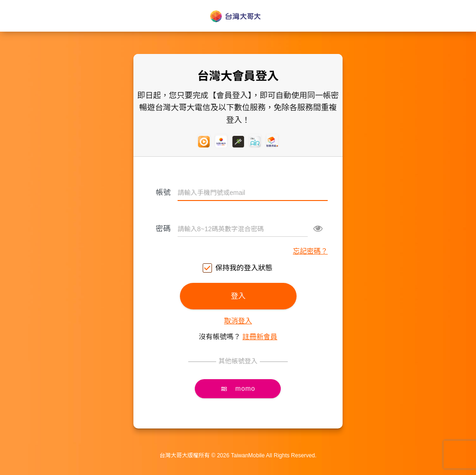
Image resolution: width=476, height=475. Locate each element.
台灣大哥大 (238, 16)
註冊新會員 (260, 337)
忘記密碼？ (310, 251)
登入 (238, 296)
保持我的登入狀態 (238, 268)
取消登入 (238, 321)
